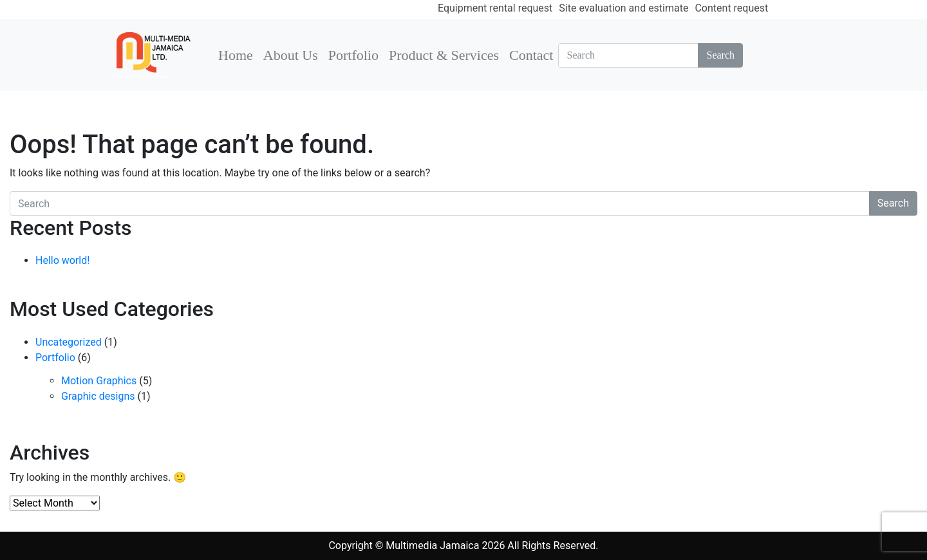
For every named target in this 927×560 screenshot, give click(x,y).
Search (720, 55)
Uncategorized (69, 342)
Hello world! (62, 260)
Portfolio (353, 55)
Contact (531, 55)
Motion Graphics (99, 381)
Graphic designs (98, 396)
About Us (291, 55)
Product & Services (444, 55)
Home (236, 55)
